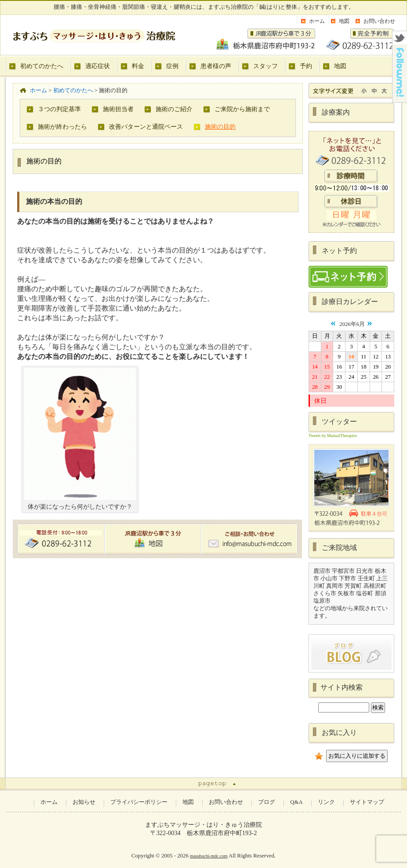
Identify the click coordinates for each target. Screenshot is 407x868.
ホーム (317, 21)
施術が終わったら (62, 127)
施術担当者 (118, 109)
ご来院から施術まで (242, 109)
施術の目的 (220, 127)
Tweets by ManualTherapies (333, 436)
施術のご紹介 (174, 109)
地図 (344, 21)
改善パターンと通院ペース (146, 127)
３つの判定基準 (59, 109)
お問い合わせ (379, 21)
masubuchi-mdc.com (209, 856)
